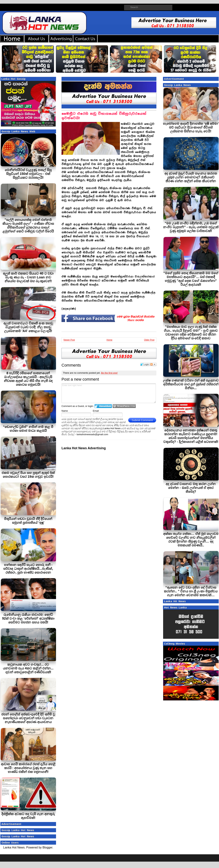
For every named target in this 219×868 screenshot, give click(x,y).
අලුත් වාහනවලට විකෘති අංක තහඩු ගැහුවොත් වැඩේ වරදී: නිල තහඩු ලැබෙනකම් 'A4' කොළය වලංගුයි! (28, 327)
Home (109, 340)
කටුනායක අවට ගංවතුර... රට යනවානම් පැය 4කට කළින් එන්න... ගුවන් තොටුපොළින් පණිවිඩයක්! (28, 668)
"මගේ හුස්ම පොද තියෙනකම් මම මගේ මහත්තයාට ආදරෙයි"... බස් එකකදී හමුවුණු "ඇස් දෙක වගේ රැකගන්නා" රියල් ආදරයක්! (191, 279)
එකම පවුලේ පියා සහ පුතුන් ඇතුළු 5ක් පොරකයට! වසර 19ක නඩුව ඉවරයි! (28, 475)
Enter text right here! (109, 393)
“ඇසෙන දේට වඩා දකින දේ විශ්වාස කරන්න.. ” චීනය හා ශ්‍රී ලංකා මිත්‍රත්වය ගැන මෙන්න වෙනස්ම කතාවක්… (191, 591)
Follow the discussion (153, 364)
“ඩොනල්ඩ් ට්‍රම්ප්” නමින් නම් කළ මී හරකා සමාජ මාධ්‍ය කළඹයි (28, 429)
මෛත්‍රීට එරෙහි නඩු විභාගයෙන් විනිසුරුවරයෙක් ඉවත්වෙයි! (104, 116)
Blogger (47, 847)
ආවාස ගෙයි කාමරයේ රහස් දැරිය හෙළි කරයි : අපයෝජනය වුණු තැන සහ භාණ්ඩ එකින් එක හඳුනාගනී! (28, 768)
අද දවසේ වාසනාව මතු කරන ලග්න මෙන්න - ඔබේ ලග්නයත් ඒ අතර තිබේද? (191, 488)
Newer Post (69, 340)
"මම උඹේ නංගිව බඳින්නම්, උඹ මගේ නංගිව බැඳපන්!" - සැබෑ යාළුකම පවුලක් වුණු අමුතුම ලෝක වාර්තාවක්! (191, 227)
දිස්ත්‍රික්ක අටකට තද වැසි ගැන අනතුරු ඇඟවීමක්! (28, 816)
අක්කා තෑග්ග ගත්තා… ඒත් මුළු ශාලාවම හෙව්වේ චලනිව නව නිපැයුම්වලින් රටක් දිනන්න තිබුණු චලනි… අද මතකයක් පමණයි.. (191, 540)
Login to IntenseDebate (103, 406)
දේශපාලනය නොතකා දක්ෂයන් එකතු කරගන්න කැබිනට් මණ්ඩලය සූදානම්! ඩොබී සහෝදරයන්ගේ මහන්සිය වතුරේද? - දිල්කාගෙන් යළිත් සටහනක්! (191, 436)
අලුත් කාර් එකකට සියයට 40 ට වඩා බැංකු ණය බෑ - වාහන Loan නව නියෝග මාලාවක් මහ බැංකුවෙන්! (28, 277)
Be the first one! (109, 373)
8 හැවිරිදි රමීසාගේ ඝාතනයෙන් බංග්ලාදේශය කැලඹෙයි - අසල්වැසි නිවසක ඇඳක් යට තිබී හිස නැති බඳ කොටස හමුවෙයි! (28, 379)
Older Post (149, 340)
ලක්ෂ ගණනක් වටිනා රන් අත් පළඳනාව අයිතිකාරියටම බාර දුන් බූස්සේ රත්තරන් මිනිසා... (191, 384)
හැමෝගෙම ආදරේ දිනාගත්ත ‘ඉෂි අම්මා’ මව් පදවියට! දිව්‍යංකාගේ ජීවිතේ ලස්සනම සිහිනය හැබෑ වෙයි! (191, 127)
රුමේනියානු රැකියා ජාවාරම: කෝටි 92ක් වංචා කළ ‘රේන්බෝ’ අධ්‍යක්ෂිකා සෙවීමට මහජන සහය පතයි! (28, 618)
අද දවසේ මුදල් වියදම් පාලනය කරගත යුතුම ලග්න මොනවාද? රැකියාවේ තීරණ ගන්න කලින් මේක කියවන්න (191, 177)
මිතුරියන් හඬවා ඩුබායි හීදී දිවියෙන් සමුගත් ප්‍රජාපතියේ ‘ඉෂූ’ (28, 521)
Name (65, 411)
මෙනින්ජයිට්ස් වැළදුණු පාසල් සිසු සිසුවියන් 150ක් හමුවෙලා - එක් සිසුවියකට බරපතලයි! (28, 174)
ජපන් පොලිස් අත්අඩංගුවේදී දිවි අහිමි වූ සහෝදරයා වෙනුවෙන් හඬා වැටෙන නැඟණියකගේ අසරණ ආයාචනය (28, 718)
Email (96, 411)
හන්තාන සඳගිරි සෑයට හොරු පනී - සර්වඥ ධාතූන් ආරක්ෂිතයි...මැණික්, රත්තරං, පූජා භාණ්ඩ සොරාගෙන (28, 569)
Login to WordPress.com (124, 406)
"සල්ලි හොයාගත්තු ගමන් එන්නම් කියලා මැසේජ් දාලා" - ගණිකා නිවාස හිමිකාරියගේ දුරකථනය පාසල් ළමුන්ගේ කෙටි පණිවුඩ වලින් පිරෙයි (28, 226)
